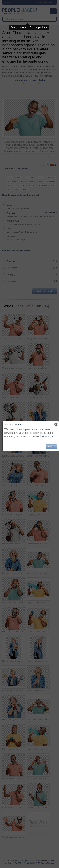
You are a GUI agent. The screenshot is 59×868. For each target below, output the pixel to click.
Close (51, 447)
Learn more (47, 436)
